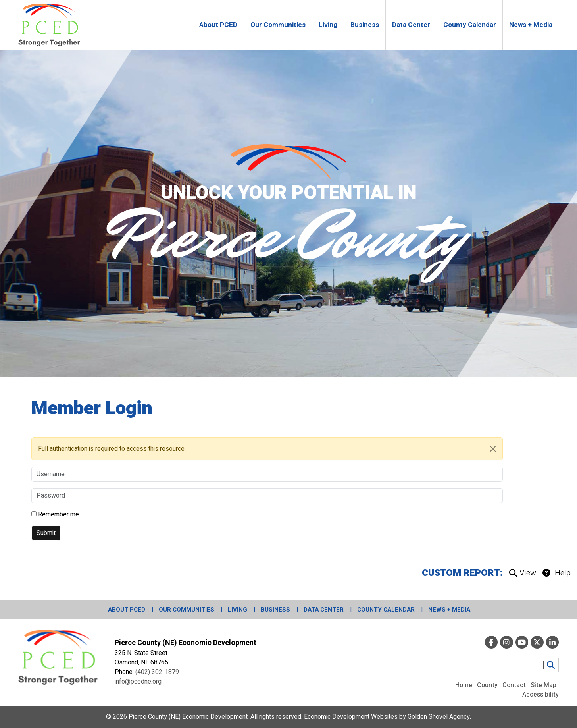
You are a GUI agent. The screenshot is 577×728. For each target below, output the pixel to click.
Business (275, 610)
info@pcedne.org (138, 682)
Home (464, 685)
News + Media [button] (531, 25)
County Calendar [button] (470, 25)
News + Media (449, 610)
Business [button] (365, 25)
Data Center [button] (411, 25)
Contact (514, 685)
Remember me (59, 514)
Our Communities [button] (278, 25)
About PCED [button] (218, 25)
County (487, 685)
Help (557, 573)
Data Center (324, 610)
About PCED (127, 610)
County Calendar (386, 610)
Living (238, 610)
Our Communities (187, 610)
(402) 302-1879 (157, 672)
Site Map (543, 685)
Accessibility (540, 695)
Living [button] (328, 25)
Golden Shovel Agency (439, 717)
